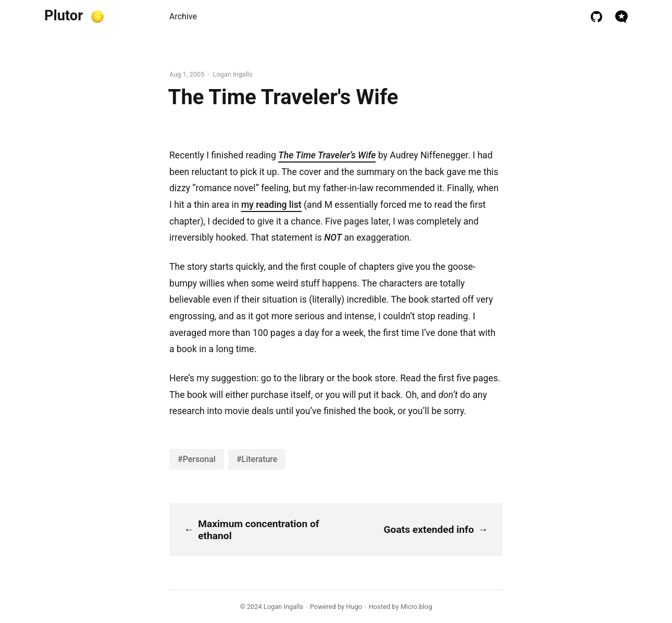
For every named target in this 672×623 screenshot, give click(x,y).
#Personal (197, 459)
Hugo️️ (354, 607)
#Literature (257, 459)
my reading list (271, 205)
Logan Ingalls (283, 607)
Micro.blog (416, 607)
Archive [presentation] (183, 16)
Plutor (64, 16)
